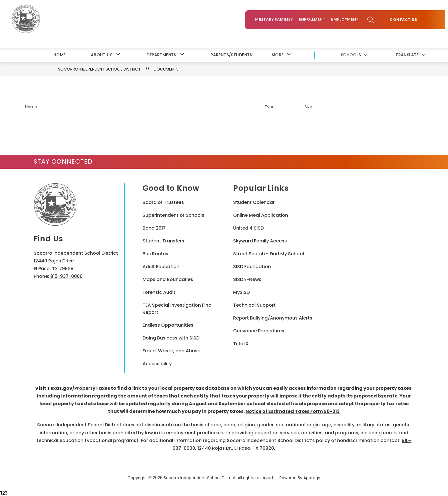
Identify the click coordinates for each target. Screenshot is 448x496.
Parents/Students (231, 54)
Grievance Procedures (259, 330)
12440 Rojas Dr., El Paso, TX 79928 (236, 448)
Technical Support (254, 305)
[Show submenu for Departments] (161, 54)
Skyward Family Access (260, 240)
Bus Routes (155, 253)
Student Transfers (163, 240)
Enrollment (315, 20)
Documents (166, 69)
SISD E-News (247, 279)
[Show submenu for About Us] (102, 54)
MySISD (241, 292)
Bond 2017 (154, 227)
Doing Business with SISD (171, 337)
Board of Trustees (163, 202)
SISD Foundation (252, 266)
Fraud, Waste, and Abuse (171, 350)
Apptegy (312, 477)
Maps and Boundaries (168, 279)
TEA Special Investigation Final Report (178, 308)
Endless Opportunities (168, 325)
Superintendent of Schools (173, 215)
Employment (348, 20)
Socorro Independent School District (99, 69)
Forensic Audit (159, 292)
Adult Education (161, 266)
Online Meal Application (261, 215)
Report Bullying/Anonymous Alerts (273, 317)
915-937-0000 (66, 276)
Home (60, 54)
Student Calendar (254, 202)
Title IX (241, 343)
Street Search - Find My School (269, 253)
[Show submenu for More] (278, 54)
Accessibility (157, 363)
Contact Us (406, 21)
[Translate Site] (410, 55)
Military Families (277, 20)
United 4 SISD (248, 227)
